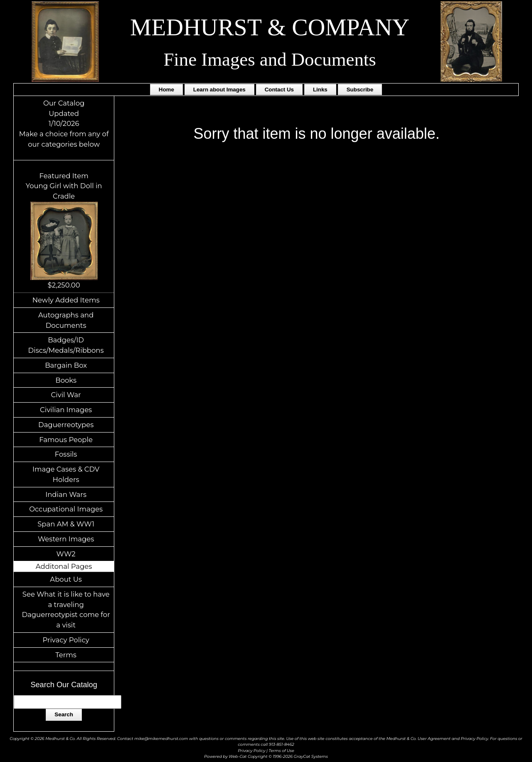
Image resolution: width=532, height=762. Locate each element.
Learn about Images (219, 90)
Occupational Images (66, 509)
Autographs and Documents (66, 320)
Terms (66, 655)
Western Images (66, 539)
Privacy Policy (66, 640)
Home (166, 90)
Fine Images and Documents (270, 59)
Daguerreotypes (66, 425)
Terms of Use (281, 751)
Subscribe (360, 90)
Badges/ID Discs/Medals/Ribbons (66, 345)
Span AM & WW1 (66, 524)
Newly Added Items (66, 300)
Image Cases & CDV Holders (66, 474)
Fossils (66, 454)
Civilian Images (66, 410)
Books (66, 380)
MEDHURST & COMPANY (270, 27)
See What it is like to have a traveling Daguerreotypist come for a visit (66, 610)
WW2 (66, 554)
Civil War (66, 395)
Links (320, 90)
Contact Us (279, 90)
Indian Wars (66, 494)
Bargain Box (66, 365)
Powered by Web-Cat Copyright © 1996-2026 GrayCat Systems (266, 756)
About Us (66, 579)
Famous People (66, 440)
